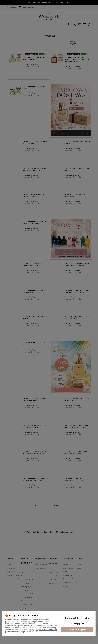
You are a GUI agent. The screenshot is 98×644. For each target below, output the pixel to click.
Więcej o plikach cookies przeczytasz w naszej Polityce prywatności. (31, 631)
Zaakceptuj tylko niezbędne (77, 618)
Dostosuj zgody (77, 624)
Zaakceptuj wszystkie (77, 630)
